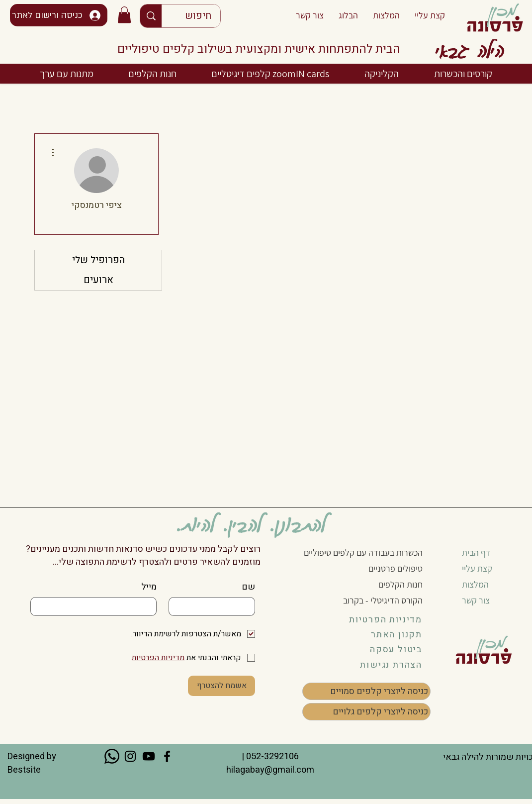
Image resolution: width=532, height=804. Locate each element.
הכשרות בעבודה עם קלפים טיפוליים (363, 553)
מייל (149, 587)
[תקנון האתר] (383, 634)
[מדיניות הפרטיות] (383, 619)
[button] (124, 15)
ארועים (98, 280)
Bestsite (24, 770)
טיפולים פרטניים (396, 568)
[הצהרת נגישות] (383, 665)
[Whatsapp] (112, 756)
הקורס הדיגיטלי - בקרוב (383, 600)
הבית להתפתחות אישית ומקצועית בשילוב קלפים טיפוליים (259, 49)
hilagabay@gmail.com (269, 770)
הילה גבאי (469, 50)
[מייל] (96, 606)
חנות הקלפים (400, 584)
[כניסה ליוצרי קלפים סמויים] (366, 691)
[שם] (215, 606)
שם (248, 587)
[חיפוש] (198, 16)
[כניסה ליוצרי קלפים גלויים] (366, 712)
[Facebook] (167, 756)
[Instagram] (130, 756)
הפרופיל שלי (98, 260)
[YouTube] (149, 756)
